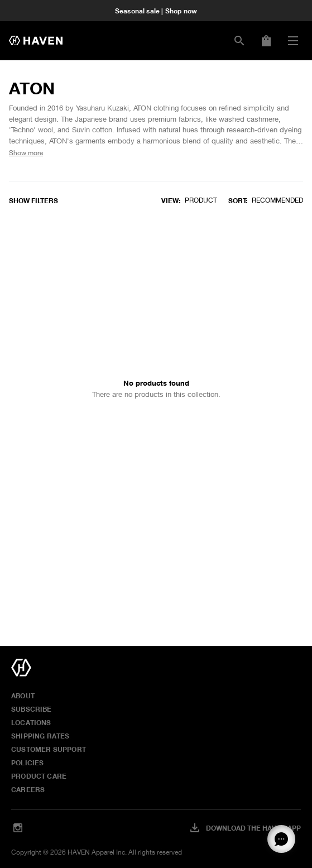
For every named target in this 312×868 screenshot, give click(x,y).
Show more (26, 153)
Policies (27, 763)
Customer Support (49, 749)
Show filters (33, 200)
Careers (28, 789)
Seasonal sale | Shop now (156, 11)
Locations (31, 722)
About (23, 696)
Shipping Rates (40, 736)
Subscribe (32, 709)
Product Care (39, 776)
